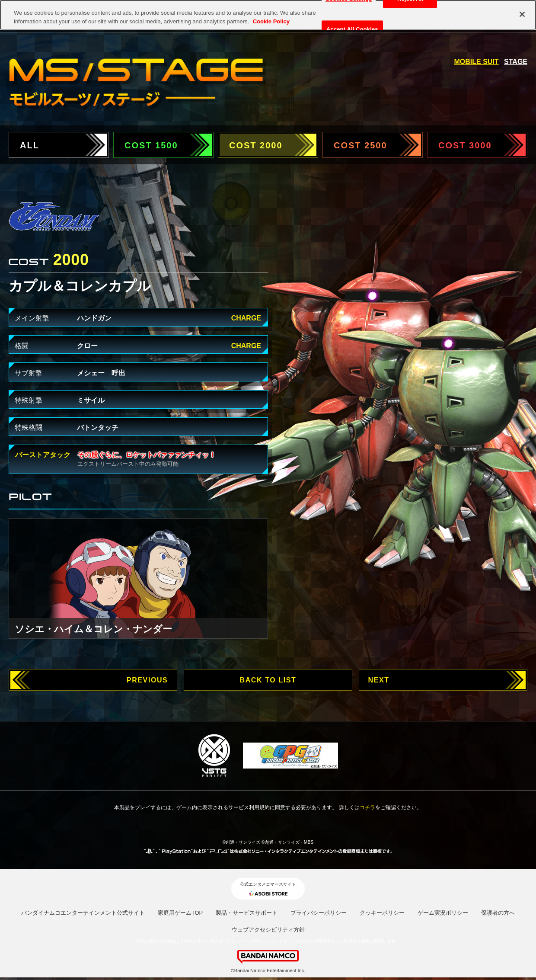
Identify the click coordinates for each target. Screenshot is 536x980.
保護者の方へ (498, 913)
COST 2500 (361, 145)
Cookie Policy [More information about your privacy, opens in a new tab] (271, 15)
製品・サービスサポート (247, 913)
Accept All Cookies (352, 23)
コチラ (367, 807)
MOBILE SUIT (477, 62)
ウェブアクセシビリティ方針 (268, 930)
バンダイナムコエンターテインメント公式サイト (83, 913)
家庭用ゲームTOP (180, 913)
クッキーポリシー (382, 913)
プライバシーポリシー (319, 913)
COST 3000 (465, 145)
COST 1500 (151, 145)
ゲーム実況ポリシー (443, 913)
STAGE (516, 62)
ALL (30, 145)
